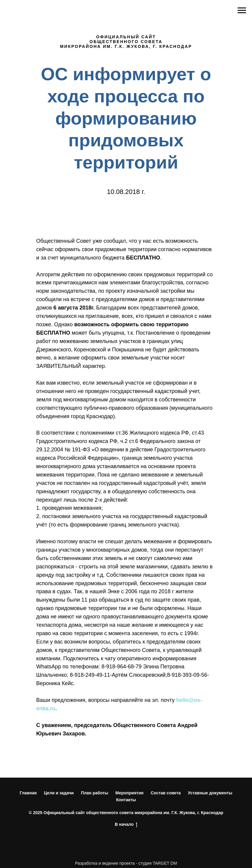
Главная (28, 793)
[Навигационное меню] (242, 10)
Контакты (126, 800)
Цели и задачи (59, 793)
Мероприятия (129, 793)
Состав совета (166, 793)
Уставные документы (210, 793)
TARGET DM (165, 863)
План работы (94, 793)
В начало (126, 825)
